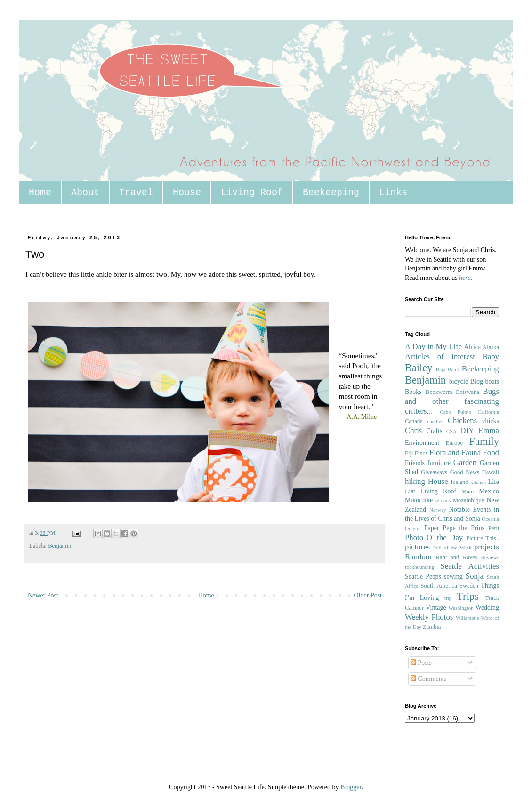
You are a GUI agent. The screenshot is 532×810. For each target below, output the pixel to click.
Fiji (409, 453)
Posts (421, 663)
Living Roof (252, 192)
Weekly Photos (429, 617)
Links (393, 192)
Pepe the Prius (463, 528)
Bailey (419, 368)
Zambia (432, 627)
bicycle (459, 381)
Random (418, 557)
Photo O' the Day (434, 537)
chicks (491, 421)
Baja (441, 369)
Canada (414, 421)
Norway (438, 510)
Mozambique (468, 500)
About (85, 192)
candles (435, 421)
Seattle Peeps (423, 577)
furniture (439, 463)
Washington (461, 608)
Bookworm (439, 392)
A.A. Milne (362, 417)
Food (491, 453)
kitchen (478, 482)
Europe (454, 443)
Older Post (368, 595)
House (187, 192)
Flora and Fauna (455, 453)
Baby (491, 356)
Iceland (459, 482)
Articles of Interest (440, 356)
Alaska (491, 347)
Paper (432, 528)
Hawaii (491, 472)
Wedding (487, 608)
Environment (422, 443)
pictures (417, 547)
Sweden (469, 586)
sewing (453, 577)
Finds (421, 453)
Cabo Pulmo (455, 412)
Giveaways (434, 472)
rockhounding (419, 567)
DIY (467, 430)
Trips (468, 596)
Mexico (489, 491)
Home (40, 192)
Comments (428, 679)
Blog (477, 381)
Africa (473, 347)
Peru (494, 528)
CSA (451, 431)
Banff (454, 369)
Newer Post (43, 595)
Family (484, 441)
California (488, 412)
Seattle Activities (470, 566)
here (465, 278)
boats (492, 381)
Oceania (490, 519)
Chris (413, 430)
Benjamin (60, 546)
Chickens (462, 421)
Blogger (351, 787)
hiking (415, 481)
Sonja (475, 576)
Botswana (468, 392)
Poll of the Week (452, 548)
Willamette (467, 618)
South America (439, 586)
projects (487, 547)
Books (413, 392)
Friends (415, 463)
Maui (468, 491)
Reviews (490, 557)
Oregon (413, 528)
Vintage (436, 608)
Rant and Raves (457, 557)
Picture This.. (483, 538)
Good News (465, 472)
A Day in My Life (433, 347)
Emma (489, 430)
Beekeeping (331, 192)
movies (443, 500)
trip (448, 598)
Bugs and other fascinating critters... (452, 401)
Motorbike (419, 500)
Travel (136, 192)
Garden (465, 462)
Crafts (434, 431)
